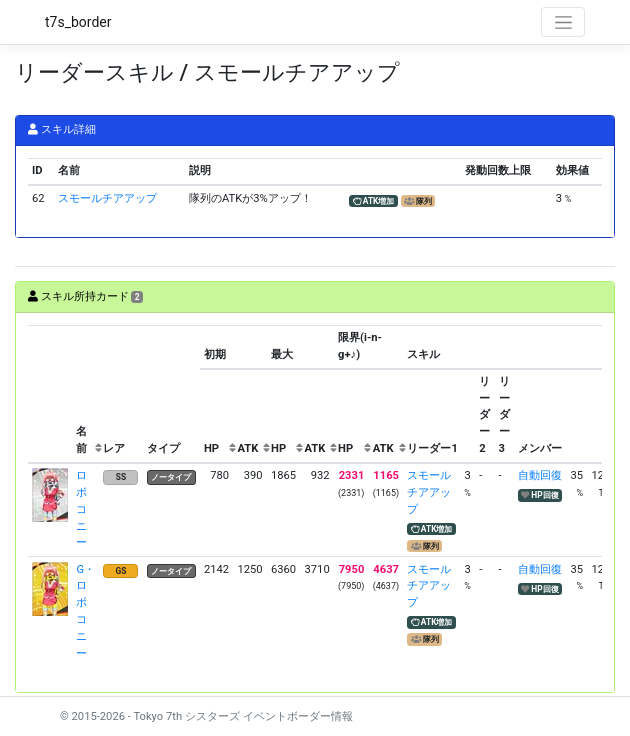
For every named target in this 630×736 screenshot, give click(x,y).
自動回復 (540, 475)
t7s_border (78, 22)
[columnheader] (50, 394)
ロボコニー (81, 509)
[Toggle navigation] (563, 22)
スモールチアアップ (107, 198)
